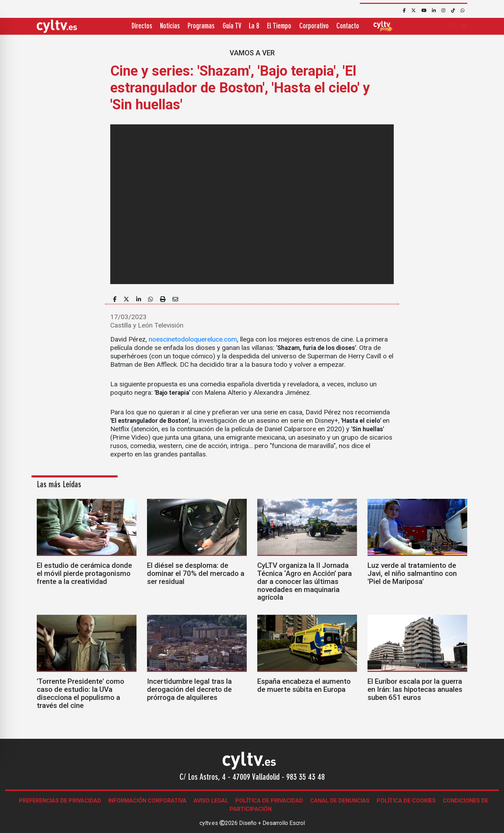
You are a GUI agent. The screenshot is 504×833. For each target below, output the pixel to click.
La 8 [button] (254, 26)
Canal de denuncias (340, 801)
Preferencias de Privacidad (60, 801)
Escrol (297, 823)
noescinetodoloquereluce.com (193, 339)
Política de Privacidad (269, 801)
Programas (201, 26)
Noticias (170, 26)
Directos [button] (142, 26)
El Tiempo (279, 26)
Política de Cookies (406, 801)
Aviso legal (211, 801)
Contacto (348, 26)
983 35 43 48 (306, 778)
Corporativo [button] (314, 26)
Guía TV (232, 26)
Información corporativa (147, 801)
